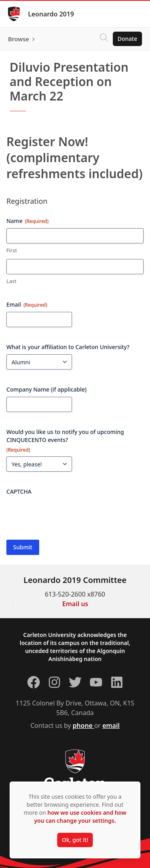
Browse (19, 39)
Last (11, 281)
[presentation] (67, 514)
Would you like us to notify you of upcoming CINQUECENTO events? (65, 441)
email (111, 725)
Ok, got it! (75, 840)
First (12, 250)
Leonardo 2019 (51, 14)
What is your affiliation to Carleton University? (68, 347)
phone (84, 725)
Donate (127, 39)
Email (27, 304)
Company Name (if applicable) (46, 389)
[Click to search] (104, 39)
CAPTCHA (19, 491)
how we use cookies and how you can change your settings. (80, 817)
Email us (75, 604)
